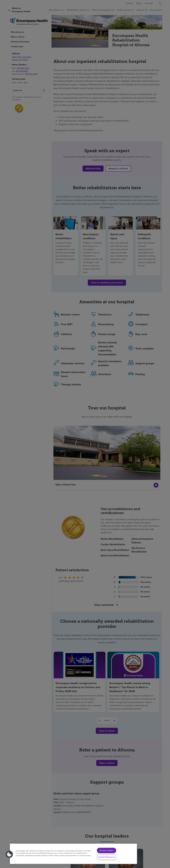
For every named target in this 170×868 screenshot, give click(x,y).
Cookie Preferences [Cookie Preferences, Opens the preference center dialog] (107, 857)
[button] (9, 854)
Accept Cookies (107, 850)
